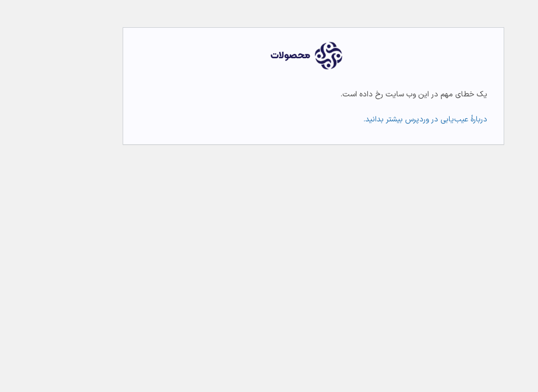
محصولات (246, 56)
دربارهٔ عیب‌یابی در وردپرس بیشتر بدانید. (381, 120)
